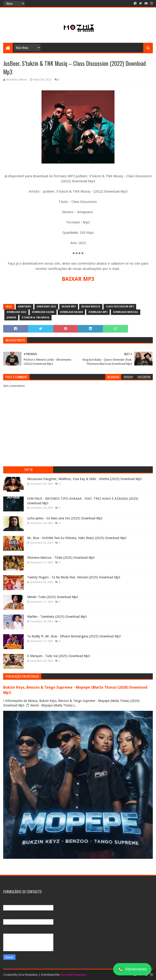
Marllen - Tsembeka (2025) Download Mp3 (57, 617)
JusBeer (11, 318)
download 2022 (16, 312)
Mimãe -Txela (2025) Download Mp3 (53, 597)
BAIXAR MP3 (78, 279)
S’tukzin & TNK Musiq (35, 318)
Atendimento (132, 969)
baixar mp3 (69, 307)
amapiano (25, 307)
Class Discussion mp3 (120, 307)
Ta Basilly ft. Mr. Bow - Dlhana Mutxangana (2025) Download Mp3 (74, 636)
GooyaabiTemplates (73, 975)
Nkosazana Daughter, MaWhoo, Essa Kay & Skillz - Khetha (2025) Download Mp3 (84, 479)
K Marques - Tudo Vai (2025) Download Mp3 (59, 656)
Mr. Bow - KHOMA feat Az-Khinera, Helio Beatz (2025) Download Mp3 (77, 538)
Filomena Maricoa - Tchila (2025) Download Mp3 (61, 558)
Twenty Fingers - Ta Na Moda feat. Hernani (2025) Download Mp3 (74, 577)
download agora (43, 312)
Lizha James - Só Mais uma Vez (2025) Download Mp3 (65, 518)
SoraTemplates (28, 975)
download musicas (126, 312)
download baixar (71, 312)
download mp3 (98, 312)
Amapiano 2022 (46, 307)
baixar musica (91, 307)
